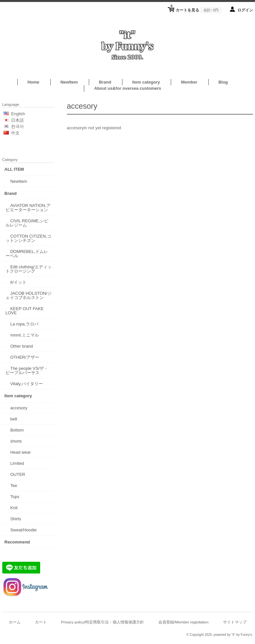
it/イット (18, 282)
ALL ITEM (14, 169)
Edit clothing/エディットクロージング (29, 269)
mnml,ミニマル (24, 335)
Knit (14, 508)
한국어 (17, 126)
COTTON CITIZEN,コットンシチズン (28, 238)
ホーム (15, 622)
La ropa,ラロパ (24, 324)
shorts (16, 441)
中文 (15, 133)
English (18, 114)
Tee (14, 486)
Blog (223, 82)
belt (14, 419)
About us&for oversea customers (127, 88)
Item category (146, 82)
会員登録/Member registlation (183, 622)
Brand (105, 82)
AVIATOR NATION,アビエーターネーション (28, 208)
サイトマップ (235, 622)
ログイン (245, 10)
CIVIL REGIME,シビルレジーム (27, 223)
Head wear (20, 452)
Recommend (17, 542)
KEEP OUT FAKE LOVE (25, 311)
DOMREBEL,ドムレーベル (27, 254)
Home (33, 82)
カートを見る (196, 8)
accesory (19, 408)
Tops (15, 497)
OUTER (18, 474)
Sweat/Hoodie (23, 530)
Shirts (16, 519)
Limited (17, 463)
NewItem (69, 82)
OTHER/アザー (24, 357)
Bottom (17, 430)
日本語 (17, 120)
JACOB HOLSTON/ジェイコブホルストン (29, 295)
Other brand (21, 346)
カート (41, 622)
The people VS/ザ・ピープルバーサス (27, 370)
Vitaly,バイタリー (26, 384)
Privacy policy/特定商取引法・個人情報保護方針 (103, 622)
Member (189, 82)
